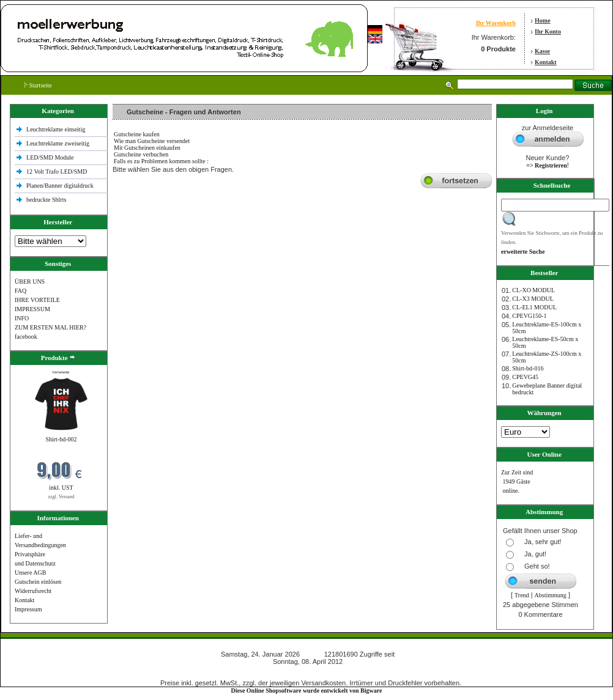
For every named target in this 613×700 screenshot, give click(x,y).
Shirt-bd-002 (61, 439)
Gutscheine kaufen (137, 134)
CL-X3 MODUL (533, 299)
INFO (22, 318)
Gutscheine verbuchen (141, 154)
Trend (522, 595)
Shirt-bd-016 (528, 368)
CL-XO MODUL (533, 290)
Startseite (38, 85)
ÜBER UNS (30, 282)
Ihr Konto (548, 31)
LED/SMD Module (50, 157)
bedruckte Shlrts (46, 200)
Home (543, 20)
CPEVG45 (525, 377)
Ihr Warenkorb (496, 23)
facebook (26, 337)
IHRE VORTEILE (37, 300)
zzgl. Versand (61, 497)
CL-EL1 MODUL (534, 307)
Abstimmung (551, 595)
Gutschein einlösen (38, 582)
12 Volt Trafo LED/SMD (57, 171)
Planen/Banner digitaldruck (60, 186)
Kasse (542, 51)
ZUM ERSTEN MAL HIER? (50, 327)
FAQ (20, 291)
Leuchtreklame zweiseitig (59, 143)
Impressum (28, 609)
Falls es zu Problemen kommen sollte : (161, 161)
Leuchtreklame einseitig (57, 129)
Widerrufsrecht (33, 591)
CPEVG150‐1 (529, 316)
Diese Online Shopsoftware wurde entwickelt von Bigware (307, 691)
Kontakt (546, 62)
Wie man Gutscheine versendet (152, 141)
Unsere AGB (30, 573)
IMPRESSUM (32, 309)
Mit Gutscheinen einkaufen (147, 148)
